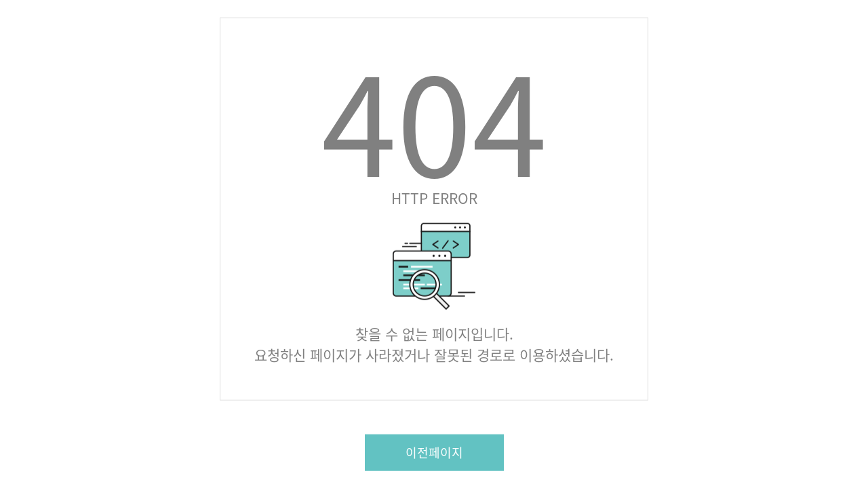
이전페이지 (434, 452)
